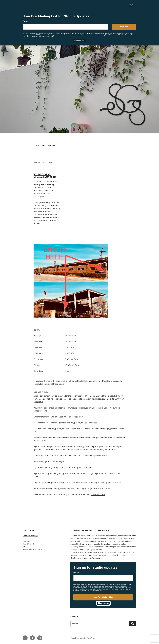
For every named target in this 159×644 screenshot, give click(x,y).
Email (76, 573)
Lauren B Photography (93, 558)
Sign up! (124, 27)
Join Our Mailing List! (103, 597)
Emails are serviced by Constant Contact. (90, 591)
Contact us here (98, 494)
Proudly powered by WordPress (83, 638)
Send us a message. (30, 536)
